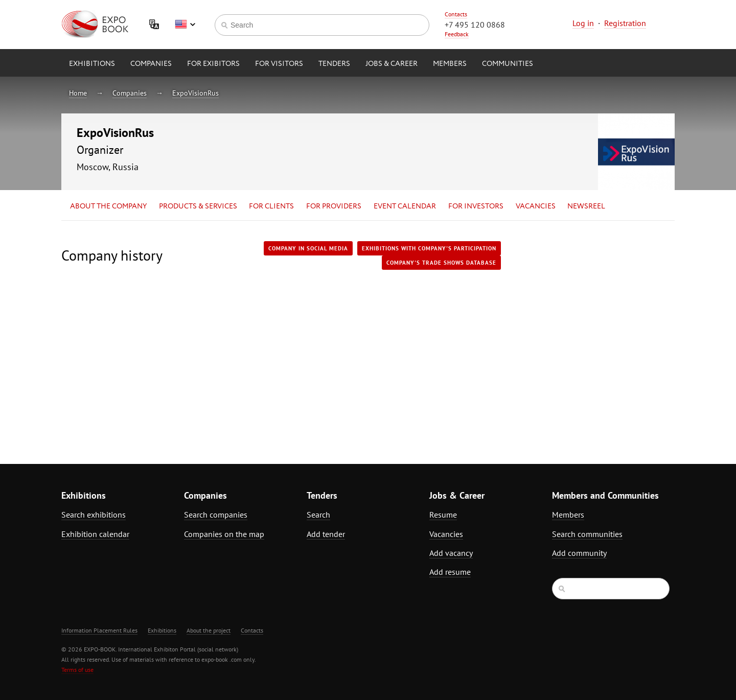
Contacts (456, 14)
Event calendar (405, 206)
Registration (625, 23)
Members (450, 64)
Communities (508, 64)
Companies (151, 64)
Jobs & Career (392, 64)
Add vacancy (451, 553)
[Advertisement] (585, 331)
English (185, 25)
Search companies (216, 515)
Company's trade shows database (441, 263)
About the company (108, 206)
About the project (209, 630)
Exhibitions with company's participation (429, 248)
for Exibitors (213, 64)
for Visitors (279, 64)
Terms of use (77, 670)
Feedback (457, 34)
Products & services (198, 206)
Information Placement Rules (99, 630)
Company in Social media (308, 248)
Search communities (587, 534)
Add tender (326, 534)
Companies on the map (224, 534)
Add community (579, 553)
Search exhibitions (94, 515)
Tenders (334, 64)
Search (318, 515)
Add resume (450, 572)
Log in (583, 23)
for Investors (476, 206)
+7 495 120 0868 (475, 25)
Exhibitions (92, 64)
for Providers (334, 206)
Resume (443, 515)
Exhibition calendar (95, 534)
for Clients (271, 206)
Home (78, 93)
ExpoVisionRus (195, 93)
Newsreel (586, 206)
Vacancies (536, 206)
